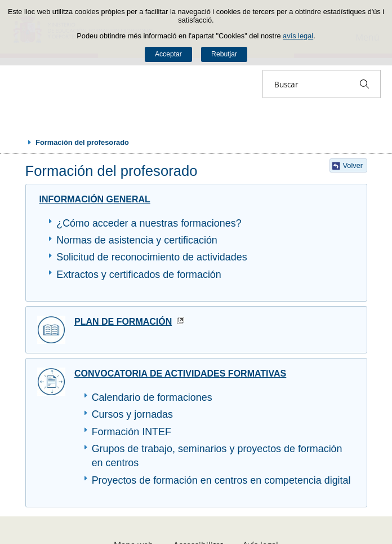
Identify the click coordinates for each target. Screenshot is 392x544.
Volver (353, 165)
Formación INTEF (132, 432)
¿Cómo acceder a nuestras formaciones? (149, 223)
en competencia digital (299, 480)
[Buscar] (364, 84)
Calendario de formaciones (152, 397)
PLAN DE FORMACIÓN (123, 322)
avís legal (298, 36)
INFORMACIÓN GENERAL (95, 199)
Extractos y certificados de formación (139, 275)
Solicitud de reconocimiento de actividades (152, 257)
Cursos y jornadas (132, 414)
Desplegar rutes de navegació (18, 142)
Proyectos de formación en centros (170, 480)
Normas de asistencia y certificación (137, 240)
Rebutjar (224, 54)
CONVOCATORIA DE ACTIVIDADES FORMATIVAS (180, 373)
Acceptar (168, 54)
